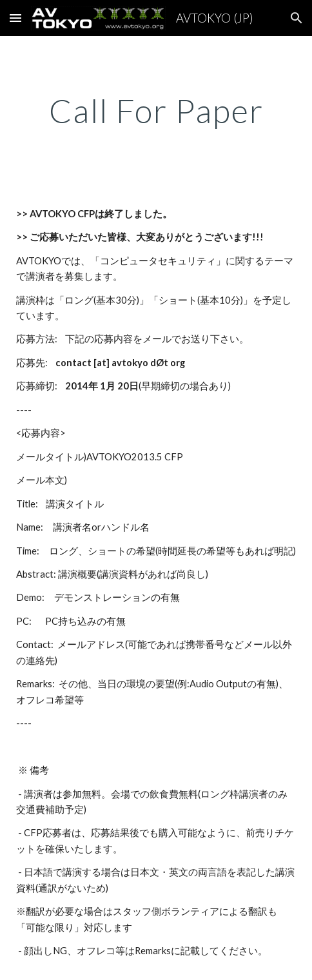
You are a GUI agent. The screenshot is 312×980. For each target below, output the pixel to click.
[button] (15, 18)
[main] (156, 111)
